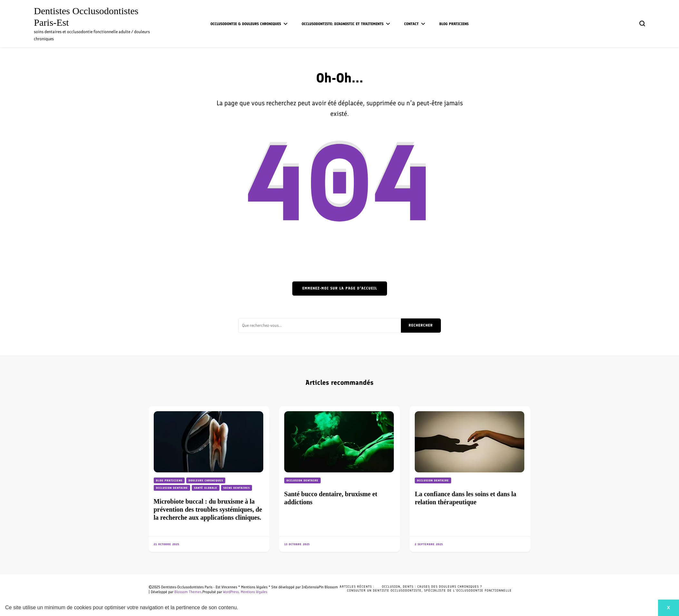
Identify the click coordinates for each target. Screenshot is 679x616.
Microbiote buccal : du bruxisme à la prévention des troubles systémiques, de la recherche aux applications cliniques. (208, 509)
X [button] (668, 608)
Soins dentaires (237, 488)
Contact (411, 24)
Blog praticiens (454, 24)
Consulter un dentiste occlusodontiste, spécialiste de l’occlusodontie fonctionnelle (429, 590)
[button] (241, 608)
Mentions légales (254, 592)
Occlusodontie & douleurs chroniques (246, 24)
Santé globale (206, 488)
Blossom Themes (188, 592)
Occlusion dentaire (172, 488)
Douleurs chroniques (206, 480)
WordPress (231, 592)
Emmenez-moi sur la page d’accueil (340, 288)
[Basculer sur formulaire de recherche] (642, 24)
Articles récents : (357, 587)
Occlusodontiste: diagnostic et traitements (343, 24)
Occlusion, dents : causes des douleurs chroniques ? (432, 587)
